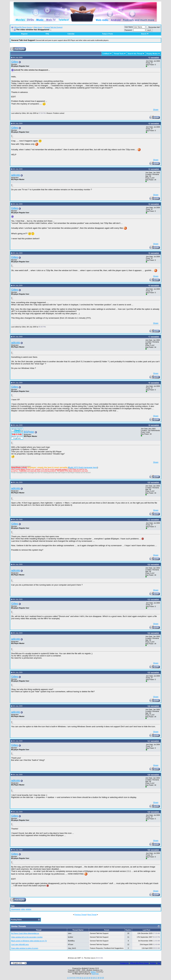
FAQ (47, 34)
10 (80, 978)
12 (85, 978)
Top (159, 963)
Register (24, 34)
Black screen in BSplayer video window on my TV (29, 941)
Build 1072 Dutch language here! (83, 467)
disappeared (16, 909)
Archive (153, 963)
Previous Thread (80, 915)
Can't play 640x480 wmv (20, 944)
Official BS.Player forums (23, 27)
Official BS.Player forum (139, 963)
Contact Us (124, 963)
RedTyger (95, 974)
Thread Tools (119, 54)
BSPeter (29, 432)
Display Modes (152, 54)
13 (87, 978)
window (29, 909)
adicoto (16, 175)
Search (145, 34)
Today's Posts (107, 34)
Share (156, 110)
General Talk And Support (53, 27)
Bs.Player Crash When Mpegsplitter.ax (25, 933)
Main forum (38, 27)
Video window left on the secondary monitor (27, 937)
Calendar (71, 34)
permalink (155, 57)
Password (128, 30)
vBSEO (93, 972)
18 (98, 978)
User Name (129, 27)
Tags (13, 906)
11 (82, 978)
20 (103, 978)
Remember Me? (153, 27)
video (23, 909)
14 (89, 978)
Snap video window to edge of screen (25, 948)
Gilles (15, 62)
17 (96, 978)
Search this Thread (135, 54)
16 (94, 978)
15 (92, 978)
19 (101, 978)
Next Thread (92, 915)
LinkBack (106, 54)
